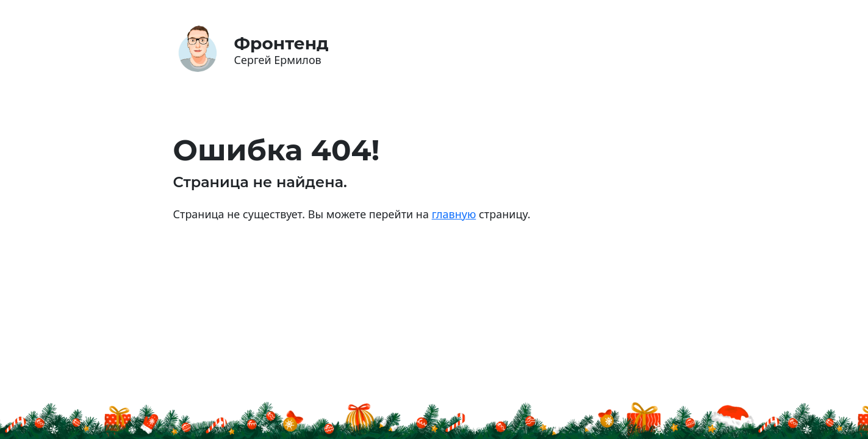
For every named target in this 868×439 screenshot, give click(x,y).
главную (454, 214)
